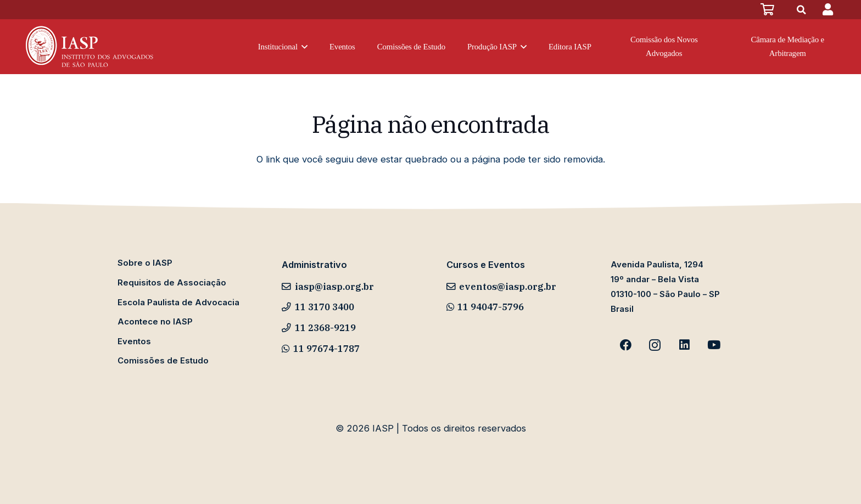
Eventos (134, 341)
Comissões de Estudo (163, 361)
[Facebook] (625, 345)
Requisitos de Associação (172, 283)
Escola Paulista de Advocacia (178, 303)
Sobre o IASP (145, 263)
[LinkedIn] (685, 345)
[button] (303, 47)
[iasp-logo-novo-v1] (88, 47)
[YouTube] (714, 345)
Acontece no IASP (155, 322)
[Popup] (828, 10)
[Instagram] (655, 345)
